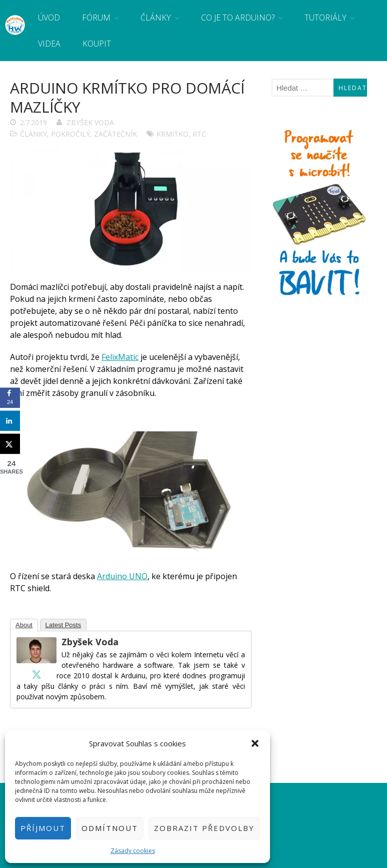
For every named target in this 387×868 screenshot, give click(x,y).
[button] (255, 743)
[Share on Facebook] (10, 398)
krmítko (172, 134)
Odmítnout (110, 828)
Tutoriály (325, 18)
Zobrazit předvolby (204, 828)
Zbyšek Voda (90, 122)
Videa (49, 44)
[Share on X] (10, 444)
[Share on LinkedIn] (10, 421)
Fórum (96, 18)
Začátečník (115, 134)
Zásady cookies (133, 851)
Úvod (49, 18)
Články (156, 18)
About (24, 625)
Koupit (97, 44)
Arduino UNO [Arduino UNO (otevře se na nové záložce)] (122, 576)
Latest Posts (63, 625)
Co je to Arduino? (238, 18)
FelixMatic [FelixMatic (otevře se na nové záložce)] (120, 357)
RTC (199, 134)
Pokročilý (70, 134)
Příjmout (43, 828)
